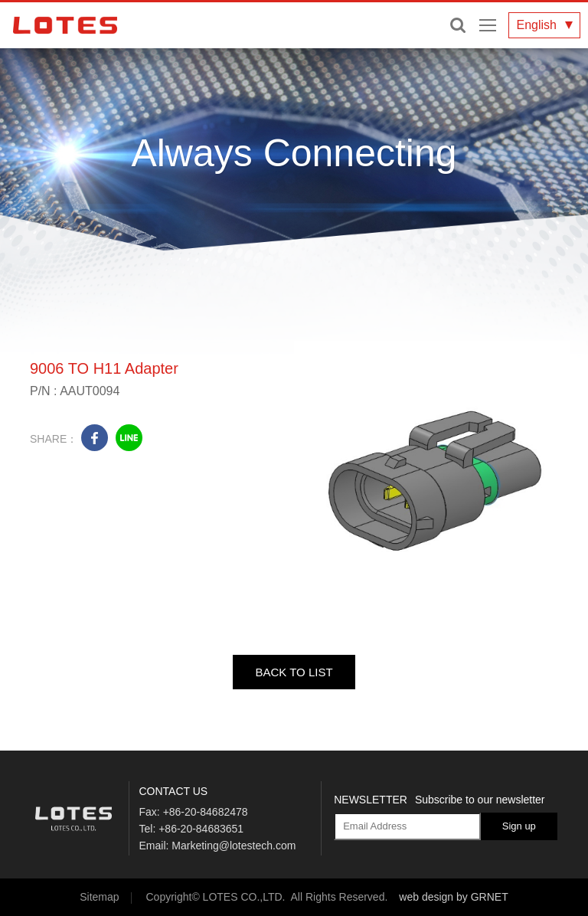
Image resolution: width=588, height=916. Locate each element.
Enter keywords (458, 25)
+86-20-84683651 (201, 829)
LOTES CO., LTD (65, 25)
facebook (95, 438)
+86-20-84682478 (206, 812)
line (129, 438)
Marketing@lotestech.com (234, 846)
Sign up (519, 826)
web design (426, 897)
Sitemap (99, 897)
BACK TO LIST (294, 672)
